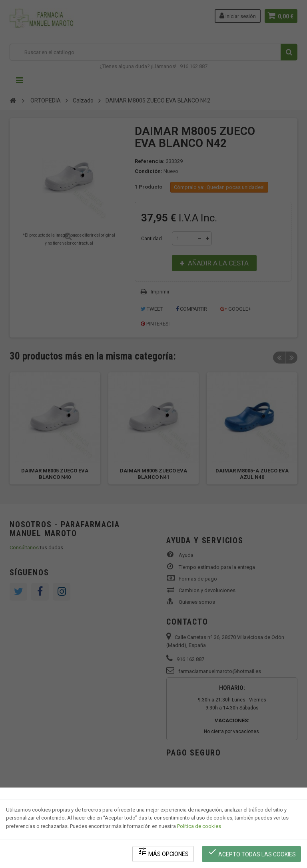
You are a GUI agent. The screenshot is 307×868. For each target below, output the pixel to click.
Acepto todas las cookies (252, 852)
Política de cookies (199, 826)
